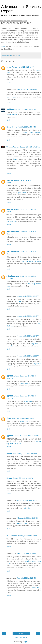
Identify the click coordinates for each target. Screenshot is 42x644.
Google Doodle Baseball (32, 132)
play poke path (25, 384)
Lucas (9, 67)
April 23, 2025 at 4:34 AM (27, 127)
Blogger (25, 642)
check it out (36, 588)
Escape (9, 478)
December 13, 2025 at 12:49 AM (28, 316)
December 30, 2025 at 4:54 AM (23, 418)
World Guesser (12, 115)
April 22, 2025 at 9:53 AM (27, 109)
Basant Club (22, 523)
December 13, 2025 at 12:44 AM (28, 296)
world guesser (12, 109)
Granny (16, 159)
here (20, 301)
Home (21, 634)
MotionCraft (11, 454)
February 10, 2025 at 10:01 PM (23, 67)
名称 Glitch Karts (13, 180)
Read (3, 47)
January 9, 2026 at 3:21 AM (30, 436)
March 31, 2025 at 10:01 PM (27, 89)
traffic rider (26, 508)
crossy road (11, 97)
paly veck (22, 193)
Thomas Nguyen (13, 147)
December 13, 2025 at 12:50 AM (28, 356)
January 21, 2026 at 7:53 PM (26, 454)
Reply (9, 82)
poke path (28, 401)
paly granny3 (11, 222)
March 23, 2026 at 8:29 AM (26, 578)
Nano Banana (12, 536)
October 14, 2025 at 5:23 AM (30, 147)
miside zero (24, 421)
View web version (21, 638)
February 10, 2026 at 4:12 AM (27, 518)
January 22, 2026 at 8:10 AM (23, 478)
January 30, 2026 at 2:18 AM (27, 500)
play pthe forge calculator (31, 261)
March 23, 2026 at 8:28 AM (26, 553)
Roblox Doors (12, 127)
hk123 (9, 418)
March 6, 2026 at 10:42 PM (27, 536)
